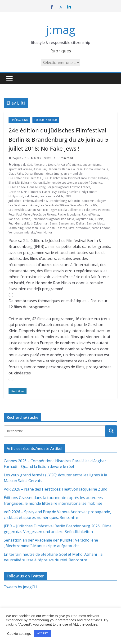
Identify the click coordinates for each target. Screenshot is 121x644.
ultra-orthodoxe (79, 228)
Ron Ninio (68, 219)
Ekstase (103, 178)
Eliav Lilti (14, 183)
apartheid (15, 169)
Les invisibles (17, 210)
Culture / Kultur (46, 120)
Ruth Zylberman (38, 223)
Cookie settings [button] (19, 634)
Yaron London (101, 228)
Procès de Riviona (44, 214)
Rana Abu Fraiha (19, 219)
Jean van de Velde (52, 196)
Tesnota (62, 228)
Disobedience (78, 178)
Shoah (51, 228)
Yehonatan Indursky (22, 232)
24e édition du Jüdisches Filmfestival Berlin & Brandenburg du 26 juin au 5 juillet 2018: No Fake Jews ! (58, 139)
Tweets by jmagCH (20, 587)
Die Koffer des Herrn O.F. (25, 178)
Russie (99, 219)
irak (27, 196)
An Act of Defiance (69, 165)
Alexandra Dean (44, 165)
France (86, 187)
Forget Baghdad (58, 187)
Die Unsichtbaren (55, 178)
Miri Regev (50, 210)
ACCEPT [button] (43, 633)
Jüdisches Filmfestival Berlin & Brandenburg (38, 201)
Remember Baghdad (46, 219)
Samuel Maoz (96, 223)
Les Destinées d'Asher (23, 205)
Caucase (77, 169)
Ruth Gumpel (17, 223)
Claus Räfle (16, 174)
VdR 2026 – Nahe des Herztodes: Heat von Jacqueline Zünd (56, 489)
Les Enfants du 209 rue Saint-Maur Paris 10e (69, 205)
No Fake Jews (88, 210)
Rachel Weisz (91, 214)
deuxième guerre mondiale (64, 174)
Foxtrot (75, 187)
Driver (92, 178)
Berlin (66, 169)
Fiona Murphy (36, 187)
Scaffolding (16, 228)
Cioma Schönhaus (96, 169)
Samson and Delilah (72, 223)
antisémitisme (92, 165)
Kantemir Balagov (94, 201)
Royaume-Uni (85, 219)
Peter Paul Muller (20, 214)
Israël (35, 196)
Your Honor (44, 232)
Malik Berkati (43, 158)
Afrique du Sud (22, 165)
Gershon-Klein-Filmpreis (25, 192)
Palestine (104, 210)
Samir (54, 223)
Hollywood (16, 196)
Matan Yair (35, 210)
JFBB (68, 196)
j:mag (61, 30)
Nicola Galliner (68, 210)
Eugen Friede (17, 187)
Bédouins (54, 169)
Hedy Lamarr (88, 192)
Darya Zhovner (35, 174)
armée (28, 169)
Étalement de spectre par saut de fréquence (73, 183)
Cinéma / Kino (19, 120)
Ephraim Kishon (31, 183)
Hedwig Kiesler (68, 192)
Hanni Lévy (49, 192)
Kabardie (74, 201)
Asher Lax (40, 169)
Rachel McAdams (69, 214)
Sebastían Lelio (35, 228)
